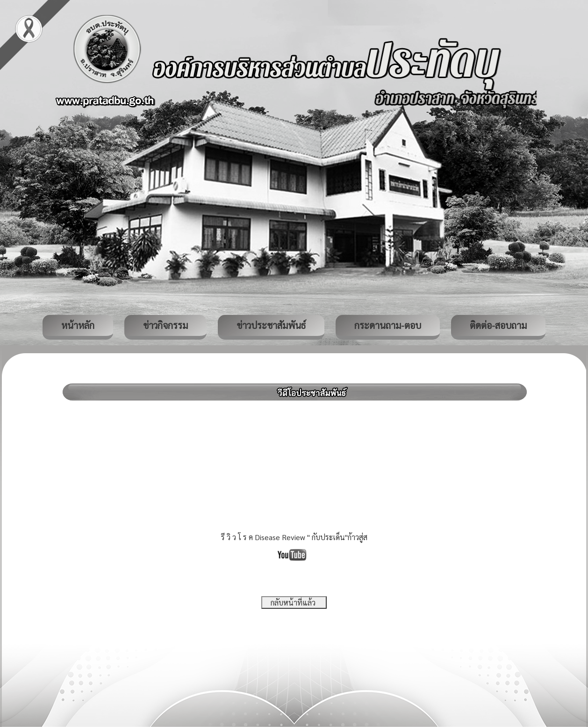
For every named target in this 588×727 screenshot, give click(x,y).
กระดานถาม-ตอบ (388, 325)
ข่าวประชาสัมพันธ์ (271, 325)
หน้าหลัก (78, 325)
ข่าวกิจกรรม (165, 325)
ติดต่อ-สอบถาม (498, 325)
